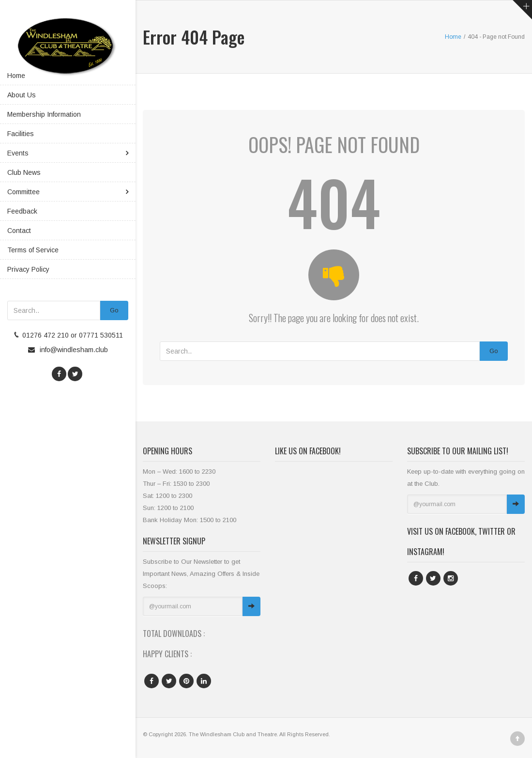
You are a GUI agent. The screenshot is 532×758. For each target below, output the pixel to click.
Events (18, 153)
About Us (22, 95)
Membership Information (44, 114)
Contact (19, 231)
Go (114, 310)
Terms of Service (33, 250)
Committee (23, 192)
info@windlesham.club (74, 350)
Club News (24, 172)
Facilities (21, 134)
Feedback (22, 211)
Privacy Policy (28, 269)
